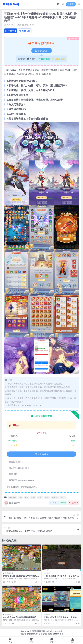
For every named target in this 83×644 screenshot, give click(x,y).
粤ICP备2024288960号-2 (30, 634)
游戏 (63, 497)
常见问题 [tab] (25, 31)
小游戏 (48, 573)
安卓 (47, 497)
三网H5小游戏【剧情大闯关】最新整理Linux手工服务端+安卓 (62, 619)
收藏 (63, 503)
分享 (53, 503)
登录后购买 (42, 51)
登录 (71, 4)
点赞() (73, 503)
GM (20, 497)
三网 (33, 497)
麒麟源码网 (12, 503)
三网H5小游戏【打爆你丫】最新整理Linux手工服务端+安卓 (62, 577)
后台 (40, 497)
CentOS (12, 497)
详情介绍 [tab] (11, 31)
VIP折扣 (41, 433)
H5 (26, 497)
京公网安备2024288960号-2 (52, 634)
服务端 (55, 497)
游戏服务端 (24, 25)
